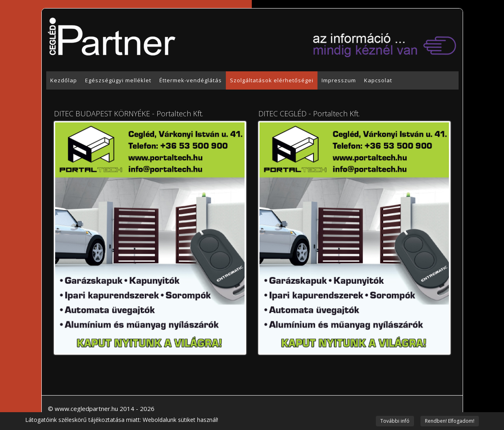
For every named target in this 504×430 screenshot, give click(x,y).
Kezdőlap (64, 80)
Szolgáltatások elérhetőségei (272, 80)
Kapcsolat (378, 80)
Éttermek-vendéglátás (191, 80)
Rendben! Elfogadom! (450, 421)
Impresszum (339, 80)
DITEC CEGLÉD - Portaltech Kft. (309, 113)
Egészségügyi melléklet (118, 80)
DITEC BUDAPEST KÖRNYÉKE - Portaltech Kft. (129, 113)
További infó (395, 421)
